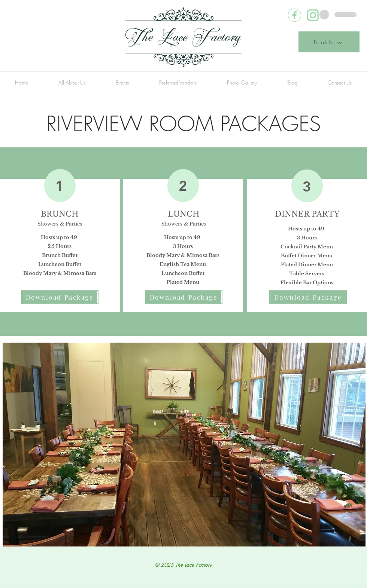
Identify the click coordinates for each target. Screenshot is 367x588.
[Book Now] (329, 42)
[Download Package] (60, 297)
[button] (72, 83)
